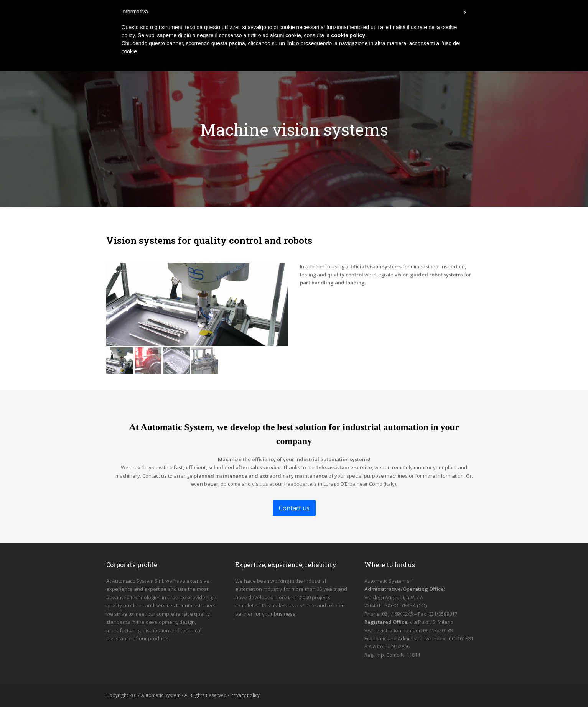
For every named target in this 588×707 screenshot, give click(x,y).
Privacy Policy (245, 695)
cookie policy (348, 35)
